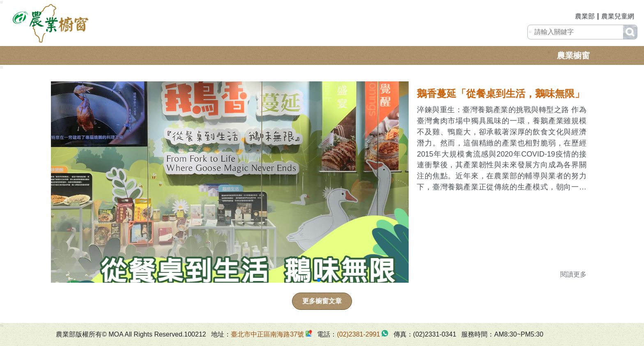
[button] (319, 280)
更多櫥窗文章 (322, 301)
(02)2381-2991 (358, 334)
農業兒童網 (618, 16)
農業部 (585, 16)
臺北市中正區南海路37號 (267, 334)
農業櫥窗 (573, 55)
